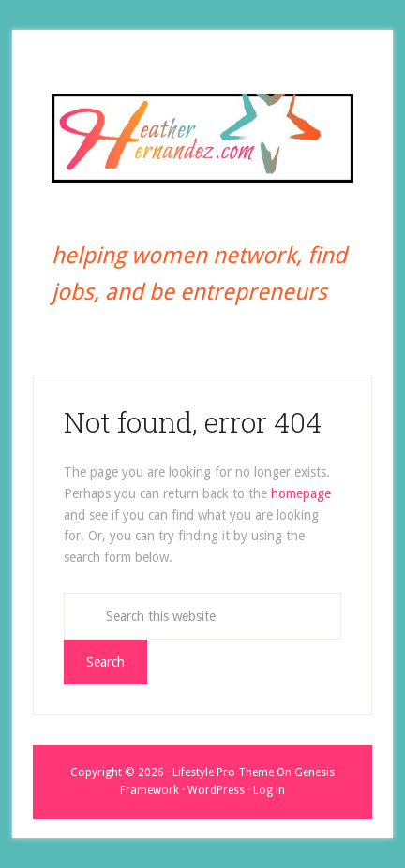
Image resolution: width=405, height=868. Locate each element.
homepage (301, 493)
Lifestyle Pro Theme (223, 772)
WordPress (216, 790)
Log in (269, 790)
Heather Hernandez (203, 138)
